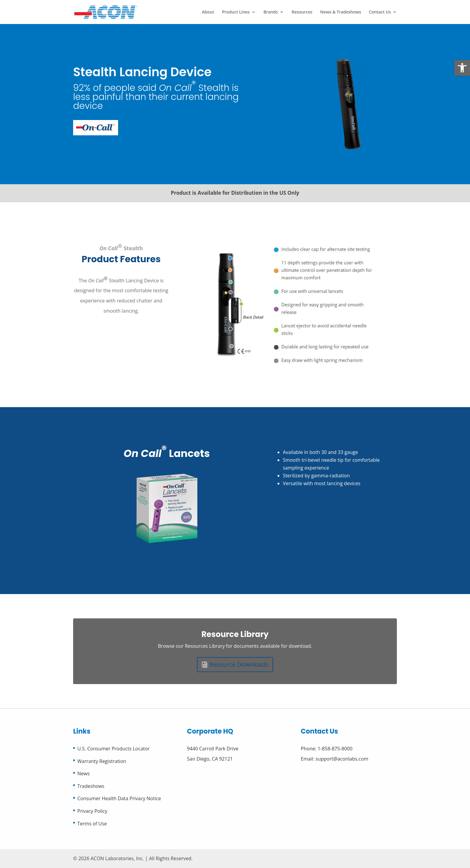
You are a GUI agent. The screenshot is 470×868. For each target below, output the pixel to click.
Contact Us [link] (380, 12)
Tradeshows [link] (91, 786)
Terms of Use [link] (92, 824)
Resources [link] (302, 12)
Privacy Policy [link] (92, 811)
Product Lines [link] (236, 12)
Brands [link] (271, 12)
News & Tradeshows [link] (341, 12)
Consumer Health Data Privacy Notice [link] (119, 798)
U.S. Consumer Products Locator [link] (113, 749)
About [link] (208, 12)
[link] (462, 68)
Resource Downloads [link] (239, 664)
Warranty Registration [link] (102, 761)
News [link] (83, 773)
